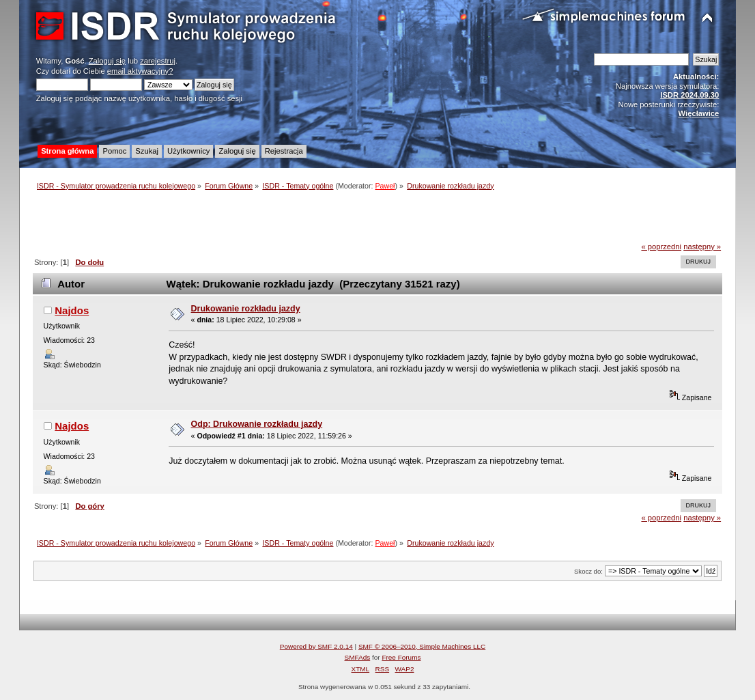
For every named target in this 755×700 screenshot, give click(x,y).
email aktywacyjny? (140, 71)
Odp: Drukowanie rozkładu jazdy (257, 424)
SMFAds (358, 657)
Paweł (385, 186)
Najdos (72, 310)
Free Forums (401, 657)
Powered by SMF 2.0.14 (316, 646)
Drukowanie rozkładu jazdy (246, 309)
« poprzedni (661, 247)
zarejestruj (158, 61)
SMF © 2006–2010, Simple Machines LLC (422, 646)
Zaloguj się (107, 61)
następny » (702, 247)
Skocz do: (588, 571)
